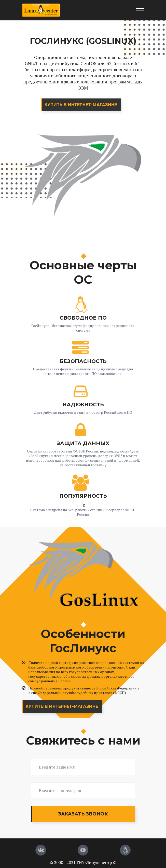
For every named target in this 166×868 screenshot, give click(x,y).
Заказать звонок (83, 814)
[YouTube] (83, 850)
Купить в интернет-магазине (81, 105)
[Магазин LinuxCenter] (125, 850)
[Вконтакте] (41, 850)
